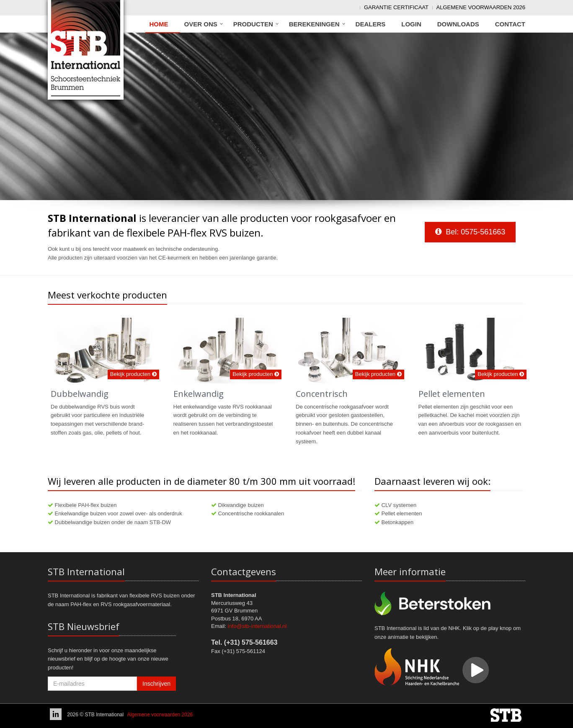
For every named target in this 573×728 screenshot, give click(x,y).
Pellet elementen (452, 394)
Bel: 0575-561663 (470, 232)
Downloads (458, 24)
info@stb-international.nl (257, 626)
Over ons (201, 24)
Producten (253, 24)
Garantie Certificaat (396, 7)
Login (411, 24)
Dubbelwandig (80, 394)
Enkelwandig (199, 394)
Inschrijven (156, 684)
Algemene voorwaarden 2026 (481, 7)
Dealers (371, 24)
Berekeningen (314, 24)
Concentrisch (322, 394)
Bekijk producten (133, 374)
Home (159, 24)
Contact (510, 24)
